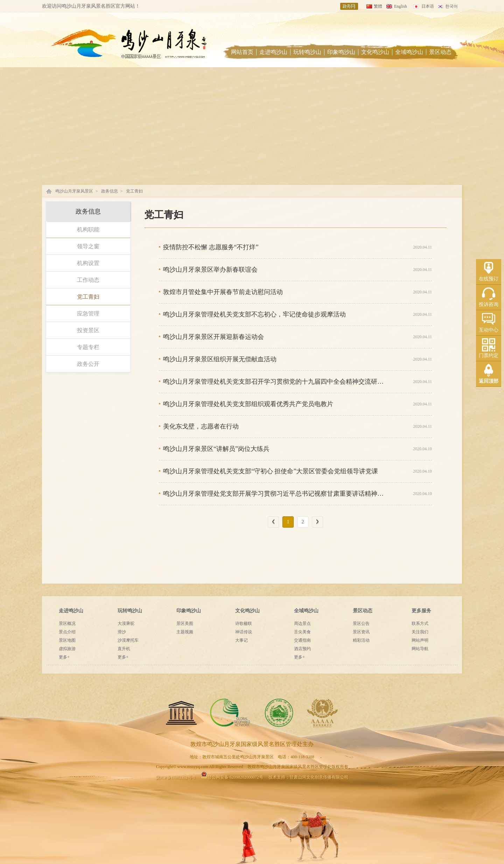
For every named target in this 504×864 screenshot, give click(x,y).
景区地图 (67, 640)
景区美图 (185, 623)
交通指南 (302, 640)
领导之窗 (88, 246)
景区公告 (361, 623)
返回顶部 (489, 381)
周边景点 (302, 623)
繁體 (378, 6)
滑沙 (122, 632)
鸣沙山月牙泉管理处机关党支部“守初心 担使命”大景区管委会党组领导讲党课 (271, 471)
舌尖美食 (302, 632)
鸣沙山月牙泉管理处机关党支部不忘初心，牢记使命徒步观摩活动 (254, 314)
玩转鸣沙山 (307, 52)
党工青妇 (134, 191)
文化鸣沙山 (375, 52)
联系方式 (420, 623)
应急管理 (88, 313)
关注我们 (420, 632)
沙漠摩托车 (128, 640)
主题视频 (185, 632)
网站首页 (242, 52)
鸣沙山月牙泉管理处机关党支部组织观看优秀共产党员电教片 (248, 404)
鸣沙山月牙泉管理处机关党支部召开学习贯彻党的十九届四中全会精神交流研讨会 (275, 382)
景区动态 (440, 52)
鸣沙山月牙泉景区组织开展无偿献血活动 (220, 359)
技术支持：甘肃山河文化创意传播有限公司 (308, 777)
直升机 (124, 649)
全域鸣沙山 (409, 52)
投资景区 (88, 330)
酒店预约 (302, 649)
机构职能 (88, 229)
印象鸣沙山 (341, 52)
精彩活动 (361, 640)
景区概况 (67, 623)
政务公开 (88, 364)
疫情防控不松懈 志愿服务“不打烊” (211, 247)
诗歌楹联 (244, 623)
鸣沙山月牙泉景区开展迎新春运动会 (213, 337)
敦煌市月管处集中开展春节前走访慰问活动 (223, 292)
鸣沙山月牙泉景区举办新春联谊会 (210, 270)
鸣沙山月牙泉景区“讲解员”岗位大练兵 (216, 449)
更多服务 (421, 611)
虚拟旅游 (67, 649)
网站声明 (420, 640)
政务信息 (110, 191)
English (401, 6)
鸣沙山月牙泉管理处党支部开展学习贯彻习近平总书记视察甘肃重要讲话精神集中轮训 (275, 494)
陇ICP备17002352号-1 (176, 777)
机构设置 (88, 263)
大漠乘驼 (126, 623)
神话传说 (244, 632)
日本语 (428, 6)
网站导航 (420, 649)
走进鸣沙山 (273, 52)
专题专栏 (88, 347)
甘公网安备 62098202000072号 (232, 777)
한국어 (451, 6)
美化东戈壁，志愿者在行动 (201, 426)
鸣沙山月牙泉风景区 (74, 191)
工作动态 (88, 280)
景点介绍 (67, 632)
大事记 (241, 640)
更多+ (64, 657)
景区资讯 (361, 632)
